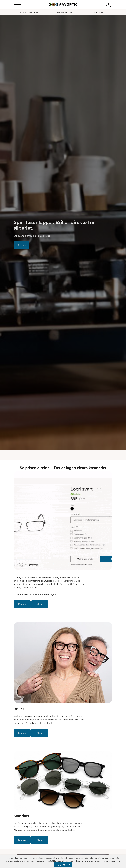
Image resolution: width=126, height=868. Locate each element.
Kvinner (22, 604)
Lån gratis (21, 245)
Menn (40, 604)
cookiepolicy (114, 861)
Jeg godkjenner (63, 865)
